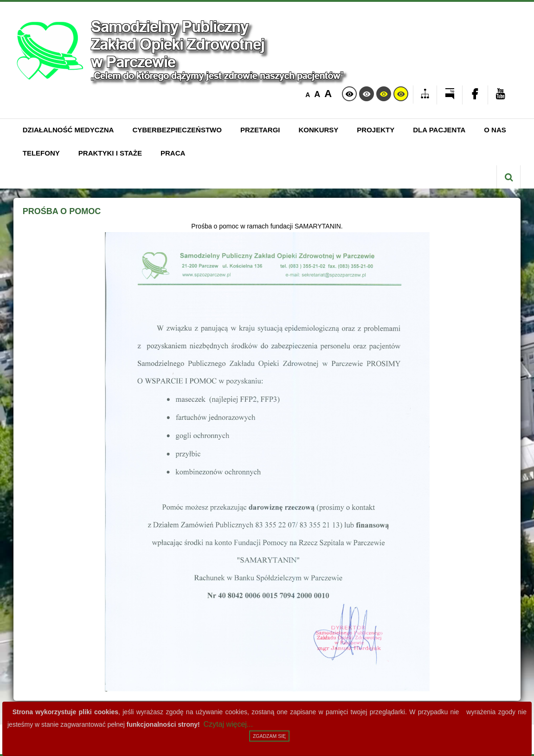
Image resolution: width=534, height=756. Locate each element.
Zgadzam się (269, 736)
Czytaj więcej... (228, 724)
